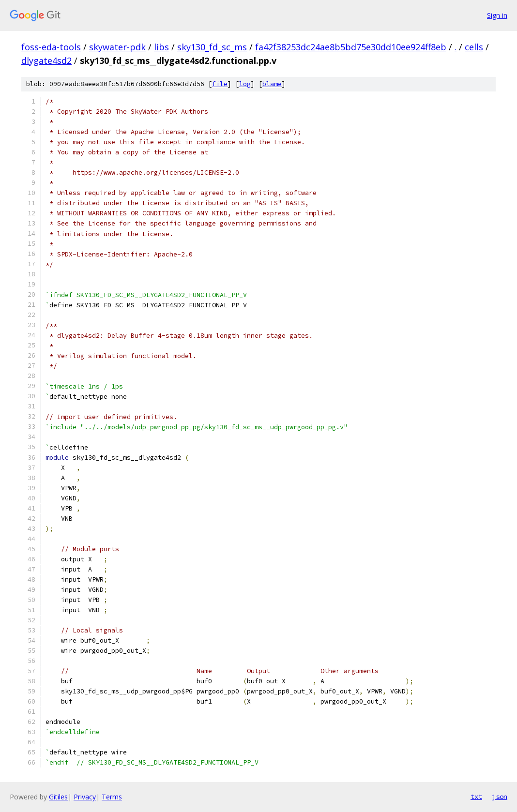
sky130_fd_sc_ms (212, 47)
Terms (112, 797)
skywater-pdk (117, 47)
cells (474, 47)
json (500, 797)
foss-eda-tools (51, 47)
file (220, 84)
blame (272, 84)
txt (476, 797)
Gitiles (58, 797)
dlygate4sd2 (46, 60)
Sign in (497, 15)
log (245, 84)
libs (161, 47)
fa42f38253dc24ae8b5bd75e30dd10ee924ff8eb (351, 47)
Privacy (85, 797)
